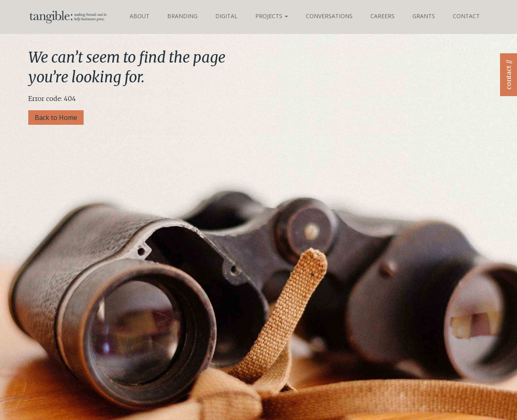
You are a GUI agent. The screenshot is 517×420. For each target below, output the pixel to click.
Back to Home (56, 118)
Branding (182, 16)
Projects (272, 16)
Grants (424, 16)
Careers (382, 16)
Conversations (329, 16)
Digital (226, 16)
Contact (466, 16)
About (140, 16)
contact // (509, 75)
